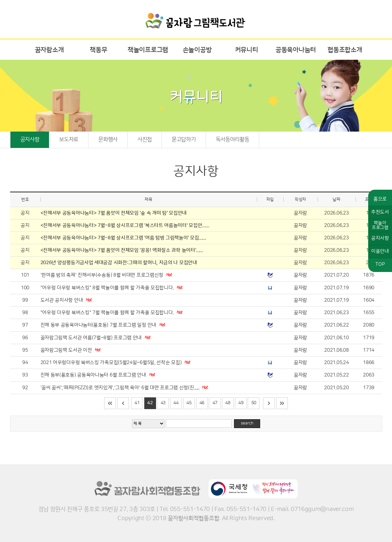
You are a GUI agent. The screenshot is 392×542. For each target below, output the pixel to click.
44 (176, 403)
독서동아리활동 (233, 139)
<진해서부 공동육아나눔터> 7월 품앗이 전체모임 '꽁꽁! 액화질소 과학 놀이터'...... (122, 250)
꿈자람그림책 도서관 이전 (67, 350)
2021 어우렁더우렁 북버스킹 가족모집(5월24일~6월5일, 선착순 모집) (112, 363)
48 (228, 403)
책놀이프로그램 (148, 50)
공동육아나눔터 (296, 50)
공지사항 (30, 139)
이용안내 (380, 251)
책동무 (98, 50)
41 (137, 403)
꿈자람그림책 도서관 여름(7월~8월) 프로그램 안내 (92, 338)
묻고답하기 (184, 139)
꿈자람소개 (49, 50)
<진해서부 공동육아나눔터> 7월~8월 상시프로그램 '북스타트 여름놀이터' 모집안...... (125, 225)
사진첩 (145, 139)
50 (254, 403)
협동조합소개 (345, 50)
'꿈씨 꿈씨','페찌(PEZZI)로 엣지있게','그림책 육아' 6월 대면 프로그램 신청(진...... (121, 388)
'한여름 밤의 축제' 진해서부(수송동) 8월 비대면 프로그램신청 (102, 275)
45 (189, 403)
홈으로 (380, 199)
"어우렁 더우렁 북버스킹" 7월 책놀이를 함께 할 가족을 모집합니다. (108, 313)
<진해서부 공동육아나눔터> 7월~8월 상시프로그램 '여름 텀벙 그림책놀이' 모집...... (123, 238)
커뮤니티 (247, 50)
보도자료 (69, 139)
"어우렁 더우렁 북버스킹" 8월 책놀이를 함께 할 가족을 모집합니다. (108, 288)
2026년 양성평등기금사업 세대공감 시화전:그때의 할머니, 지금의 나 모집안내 (119, 263)
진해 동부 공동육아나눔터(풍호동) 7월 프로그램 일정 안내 (99, 325)
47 (215, 403)
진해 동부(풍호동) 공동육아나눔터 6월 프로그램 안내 (94, 375)
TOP (380, 264)
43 (163, 403)
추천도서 (380, 212)
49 (241, 403)
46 (202, 403)
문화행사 (108, 139)
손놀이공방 (197, 50)
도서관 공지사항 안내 (62, 300)
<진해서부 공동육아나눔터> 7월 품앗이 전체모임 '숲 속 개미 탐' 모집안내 (114, 213)
